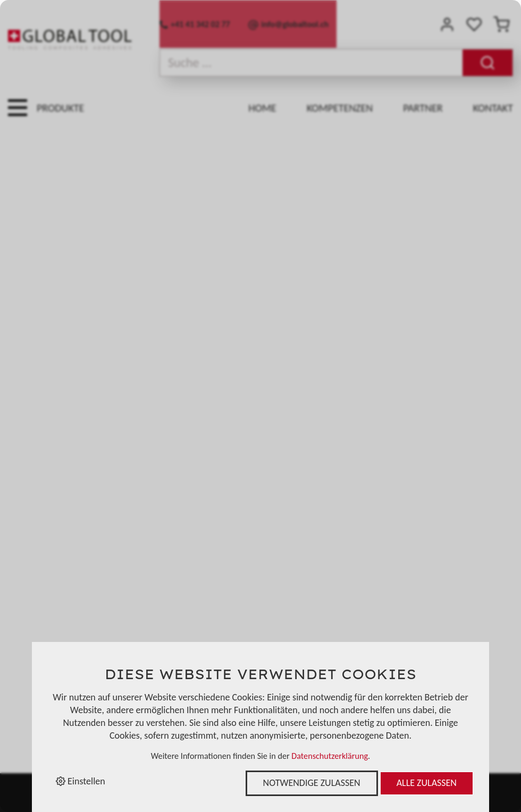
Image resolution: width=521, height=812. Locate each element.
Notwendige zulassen (312, 783)
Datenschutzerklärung (330, 756)
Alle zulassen (427, 783)
